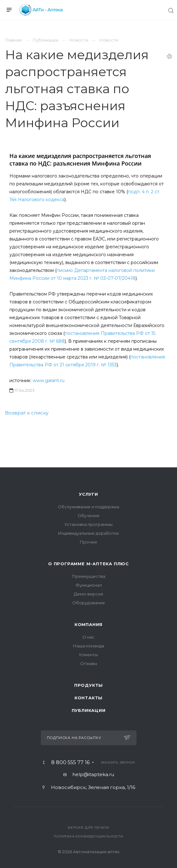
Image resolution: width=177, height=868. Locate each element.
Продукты (88, 685)
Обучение (89, 516)
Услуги (88, 494)
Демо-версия (88, 594)
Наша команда (88, 646)
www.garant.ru (49, 380)
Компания (88, 624)
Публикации (89, 710)
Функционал (89, 585)
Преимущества (89, 576)
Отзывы (89, 663)
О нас (88, 637)
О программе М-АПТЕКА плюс (88, 564)
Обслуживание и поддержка (88, 507)
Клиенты (88, 655)
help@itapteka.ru (93, 774)
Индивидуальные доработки (88, 533)
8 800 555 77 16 (70, 763)
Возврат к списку (27, 413)
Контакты (88, 698)
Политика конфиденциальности (88, 836)
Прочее (88, 542)
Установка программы (88, 524)
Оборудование (89, 603)
